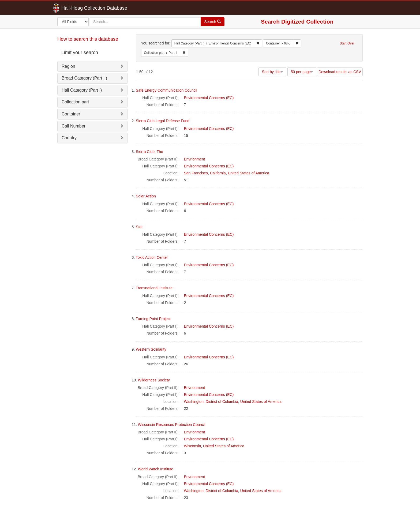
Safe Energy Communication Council (166, 90)
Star (139, 227)
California (218, 173)
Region (68, 66)
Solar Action (146, 196)
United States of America (249, 173)
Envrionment (195, 159)
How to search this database (88, 39)
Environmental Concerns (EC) (209, 98)
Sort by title (272, 72)
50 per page (302, 72)
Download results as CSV (340, 72)
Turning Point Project (153, 319)
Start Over (347, 43)
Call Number (74, 126)
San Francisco (196, 173)
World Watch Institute (156, 469)
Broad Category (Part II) (84, 78)
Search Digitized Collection (297, 22)
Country (69, 138)
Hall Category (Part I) (82, 90)
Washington (194, 402)
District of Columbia (222, 402)
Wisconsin (193, 446)
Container (71, 114)
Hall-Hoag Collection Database (77, 8)
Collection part (75, 102)
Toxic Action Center (152, 257)
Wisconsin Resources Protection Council (172, 425)
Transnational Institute (154, 288)
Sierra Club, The (149, 152)
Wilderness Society (154, 380)
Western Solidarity (151, 349)
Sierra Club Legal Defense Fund (163, 121)
